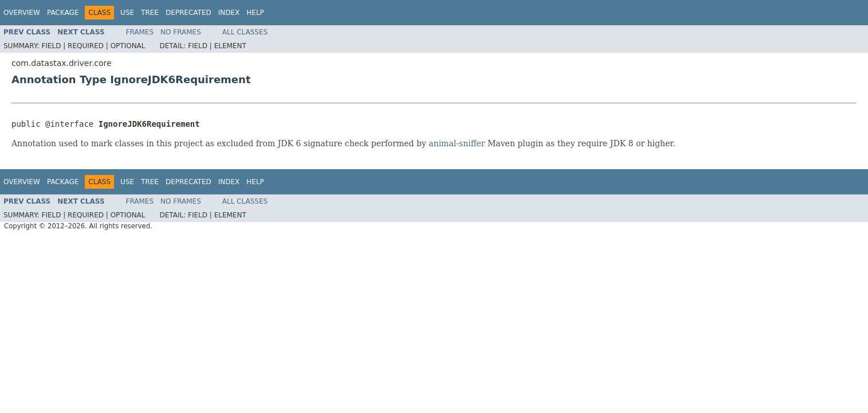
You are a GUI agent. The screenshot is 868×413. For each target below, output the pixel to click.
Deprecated (188, 13)
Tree (150, 13)
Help (255, 13)
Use (127, 13)
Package (63, 13)
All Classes (245, 32)
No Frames (181, 32)
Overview (22, 13)
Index (229, 13)
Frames (140, 32)
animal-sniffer (457, 143)
